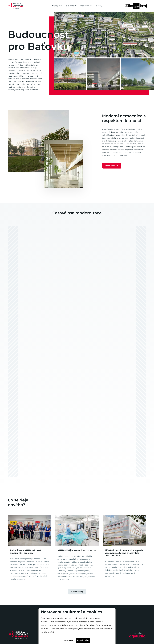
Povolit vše (83, 640)
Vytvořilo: (138, 635)
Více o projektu (112, 166)
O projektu (57, 6)
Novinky (98, 6)
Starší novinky (77, 592)
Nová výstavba (71, 6)
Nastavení (69, 640)
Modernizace (86, 6)
